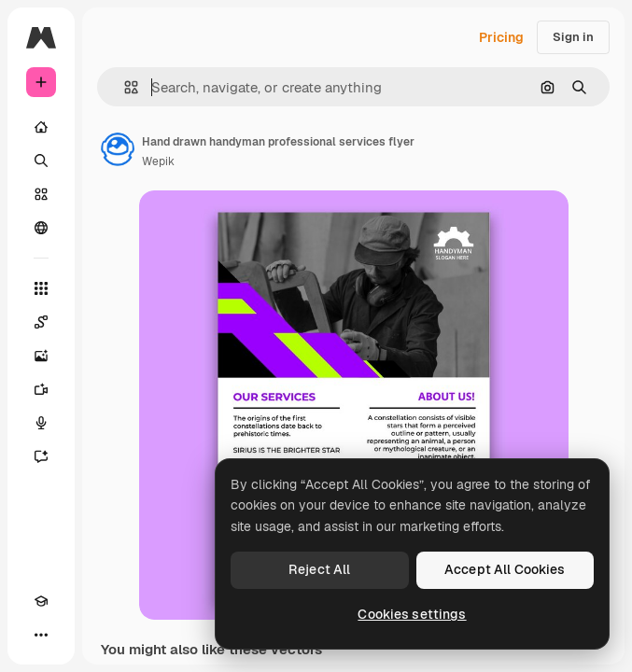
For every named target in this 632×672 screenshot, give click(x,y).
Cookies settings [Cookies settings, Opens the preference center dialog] (412, 614)
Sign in (573, 37)
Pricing (501, 37)
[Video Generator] (41, 389)
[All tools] (41, 288)
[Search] (41, 161)
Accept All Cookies (505, 569)
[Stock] (41, 194)
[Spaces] (41, 322)
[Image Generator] (41, 356)
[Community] (41, 228)
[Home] (41, 127)
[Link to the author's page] (118, 149)
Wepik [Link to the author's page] (158, 161)
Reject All (319, 569)
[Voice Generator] (41, 423)
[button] (124, 87)
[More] (41, 635)
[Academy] (41, 601)
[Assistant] (41, 456)
